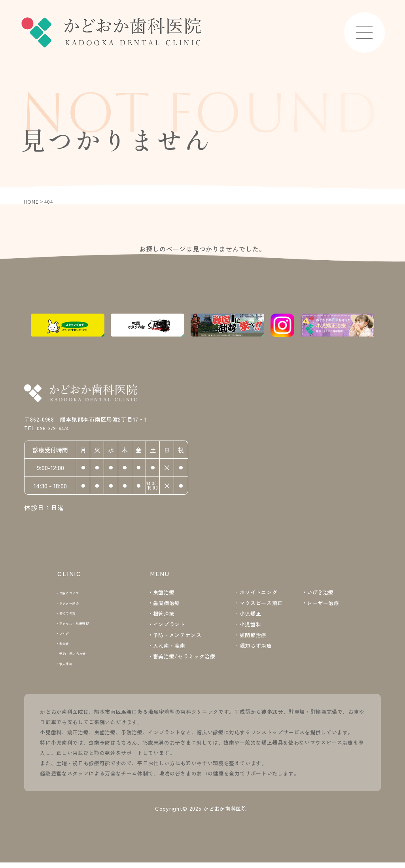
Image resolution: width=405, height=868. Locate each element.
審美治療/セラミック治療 (184, 657)
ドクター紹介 (77, 604)
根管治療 (164, 614)
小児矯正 (251, 614)
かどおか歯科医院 (225, 813)
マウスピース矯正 (261, 604)
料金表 (69, 646)
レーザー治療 (323, 604)
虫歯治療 (164, 593)
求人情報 (71, 668)
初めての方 (74, 614)
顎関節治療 (253, 636)
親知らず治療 (256, 646)
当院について (77, 593)
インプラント (169, 625)
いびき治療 (320, 593)
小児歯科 (251, 625)
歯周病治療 (167, 604)
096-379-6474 (62, 431)
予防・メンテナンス (177, 636)
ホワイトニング (259, 593)
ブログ (69, 636)
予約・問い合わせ (82, 657)
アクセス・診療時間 (85, 625)
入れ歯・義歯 (169, 646)
